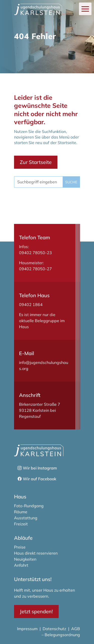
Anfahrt (21, 565)
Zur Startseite (36, 162)
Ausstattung (26, 518)
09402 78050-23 (35, 253)
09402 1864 (31, 304)
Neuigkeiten (25, 559)
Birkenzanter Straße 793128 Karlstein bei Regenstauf (40, 410)
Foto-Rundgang (29, 506)
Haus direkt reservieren (36, 553)
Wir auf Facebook (40, 479)
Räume (21, 512)
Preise (20, 547)
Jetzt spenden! (36, 611)
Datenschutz (54, 629)
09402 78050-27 (35, 269)
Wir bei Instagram (40, 468)
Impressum (28, 629)
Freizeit (21, 524)
